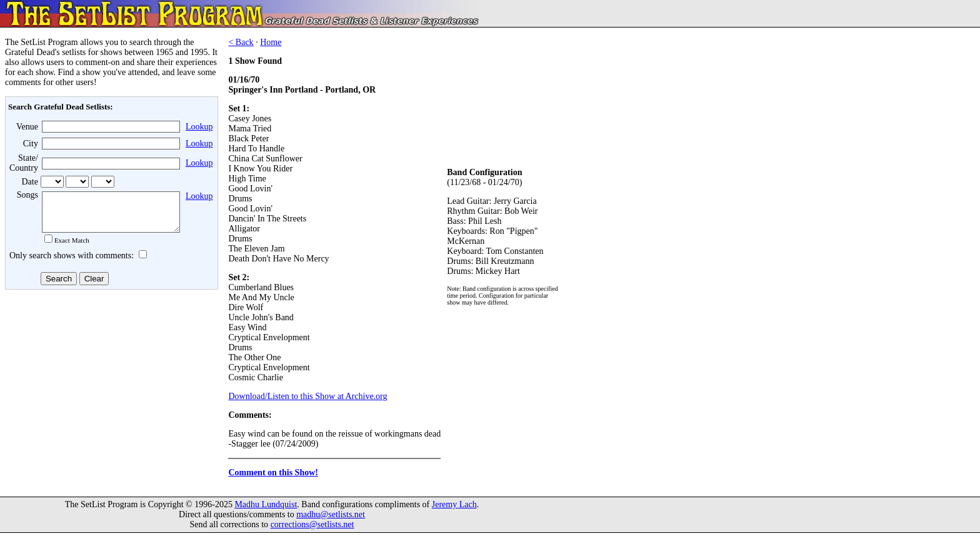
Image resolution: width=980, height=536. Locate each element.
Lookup (199, 127)
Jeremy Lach (454, 508)
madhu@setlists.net (331, 518)
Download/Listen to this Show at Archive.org (307, 396)
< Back (241, 42)
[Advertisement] (110, 393)
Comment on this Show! (273, 473)
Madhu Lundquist (266, 508)
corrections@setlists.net (312, 528)
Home (271, 42)
